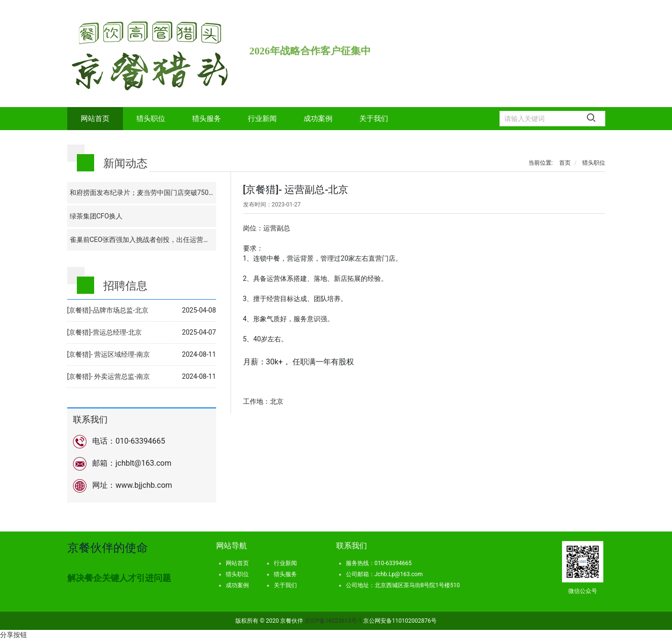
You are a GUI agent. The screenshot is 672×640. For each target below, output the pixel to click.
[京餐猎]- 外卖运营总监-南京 (109, 376)
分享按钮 (13, 635)
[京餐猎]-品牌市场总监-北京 (108, 310)
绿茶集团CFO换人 (96, 216)
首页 (565, 163)
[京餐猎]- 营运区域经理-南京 (109, 354)
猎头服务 (207, 119)
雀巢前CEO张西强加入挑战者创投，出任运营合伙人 (147, 240)
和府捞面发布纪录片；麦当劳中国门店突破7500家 (144, 193)
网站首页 (95, 119)
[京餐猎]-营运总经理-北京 (104, 332)
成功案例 (318, 119)
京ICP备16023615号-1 (334, 621)
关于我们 (374, 119)
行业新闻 (262, 119)
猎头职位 (151, 119)
